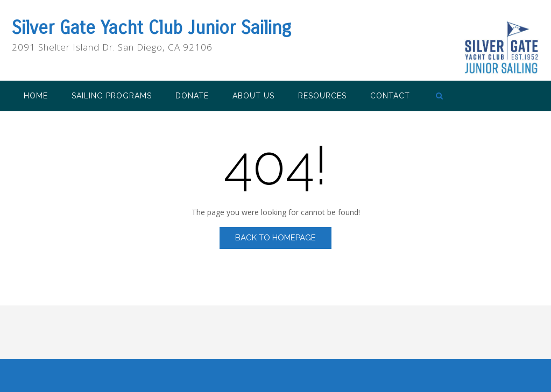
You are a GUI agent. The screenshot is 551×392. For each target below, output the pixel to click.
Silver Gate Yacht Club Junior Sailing (151, 28)
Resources (322, 96)
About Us (253, 96)
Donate (192, 96)
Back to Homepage (275, 238)
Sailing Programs (112, 96)
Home (36, 96)
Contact (390, 96)
